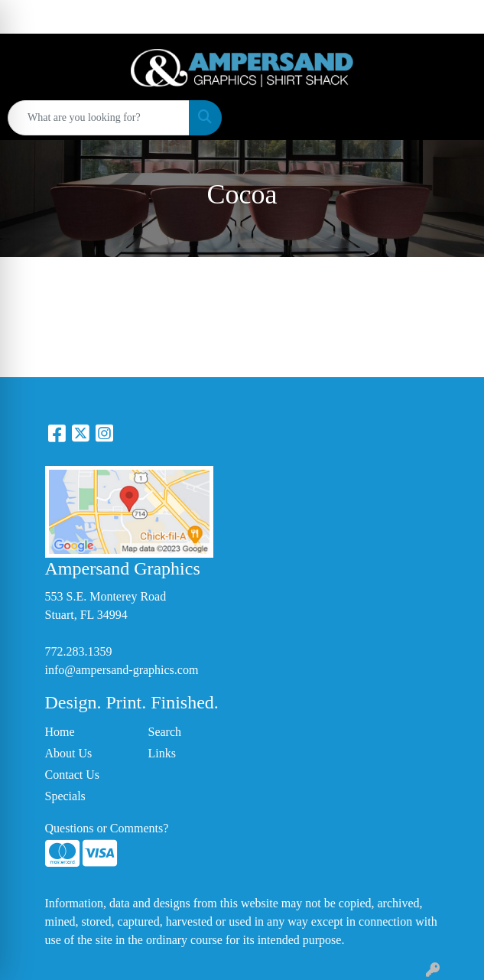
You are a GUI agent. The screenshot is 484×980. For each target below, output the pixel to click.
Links (162, 753)
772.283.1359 (79, 651)
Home (60, 732)
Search (165, 732)
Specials (65, 796)
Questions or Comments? (107, 828)
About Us (69, 753)
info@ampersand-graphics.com (122, 670)
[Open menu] (453, 118)
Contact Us (73, 775)
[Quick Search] (99, 118)
